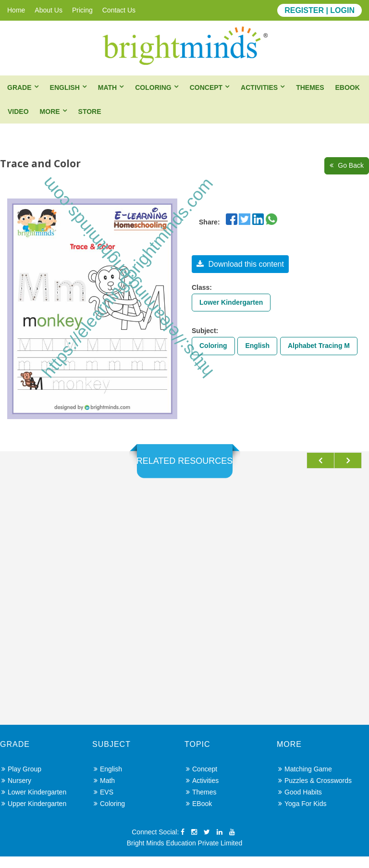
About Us (49, 10)
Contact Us (119, 10)
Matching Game (305, 781)
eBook (347, 87)
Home (16, 10)
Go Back (347, 165)
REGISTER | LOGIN (320, 10)
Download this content (240, 264)
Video (18, 112)
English (65, 87)
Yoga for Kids (302, 815)
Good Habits (300, 804)
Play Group (21, 781)
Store (90, 112)
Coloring (153, 87)
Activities (259, 87)
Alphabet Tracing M (319, 346)
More (50, 112)
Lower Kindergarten (231, 302)
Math (107, 87)
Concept (206, 87)
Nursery (16, 792)
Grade (19, 87)
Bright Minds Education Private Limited (184, 855)
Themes (310, 87)
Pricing (82, 10)
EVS (104, 804)
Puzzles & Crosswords (315, 792)
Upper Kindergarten (34, 815)
